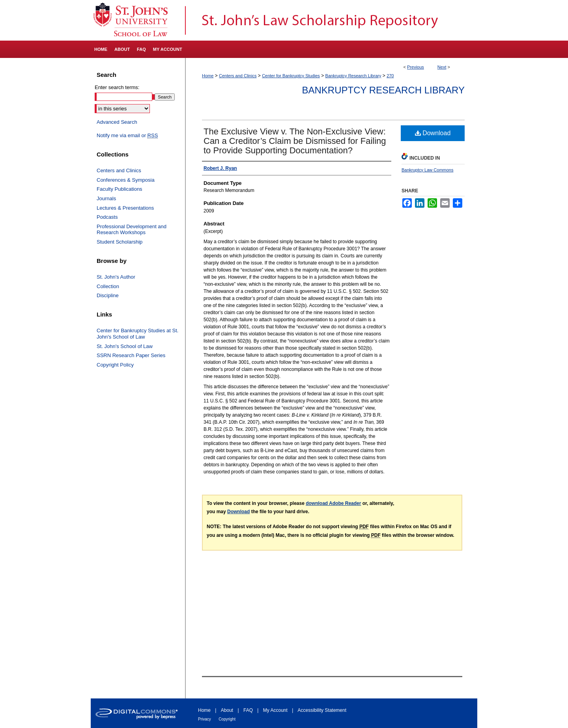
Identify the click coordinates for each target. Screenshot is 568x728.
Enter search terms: (117, 87)
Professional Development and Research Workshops (132, 230)
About (227, 710)
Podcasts (107, 217)
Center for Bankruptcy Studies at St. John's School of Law (137, 334)
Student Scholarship (120, 242)
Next (442, 67)
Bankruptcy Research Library (353, 76)
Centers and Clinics (238, 76)
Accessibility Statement (322, 710)
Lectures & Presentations (125, 208)
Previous (416, 67)
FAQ (248, 710)
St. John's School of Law (125, 346)
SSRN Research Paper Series (131, 355)
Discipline (108, 295)
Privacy (205, 719)
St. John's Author (116, 277)
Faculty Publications (120, 189)
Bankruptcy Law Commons (427, 170)
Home (208, 76)
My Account (275, 710)
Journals (106, 198)
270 (390, 76)
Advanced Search (117, 122)
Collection (108, 286)
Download (433, 133)
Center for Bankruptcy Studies (291, 76)
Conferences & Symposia (126, 180)
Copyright (227, 719)
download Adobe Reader (333, 503)
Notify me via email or (127, 136)
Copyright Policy (115, 365)
